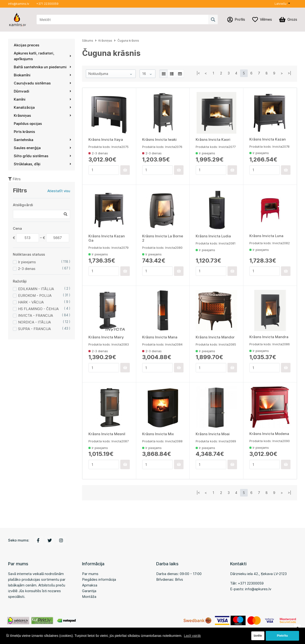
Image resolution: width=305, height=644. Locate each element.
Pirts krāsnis (24, 132)
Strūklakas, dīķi (43, 164)
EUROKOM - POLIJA (35, 295)
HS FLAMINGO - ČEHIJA (38, 309)
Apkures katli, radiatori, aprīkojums (43, 56)
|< (198, 73)
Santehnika (43, 140)
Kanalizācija (43, 107)
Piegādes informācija (99, 579)
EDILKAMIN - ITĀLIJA (36, 289)
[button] (282, 4)
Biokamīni (43, 75)
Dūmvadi (43, 91)
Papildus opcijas (28, 124)
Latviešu (281, 4)
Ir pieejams (27, 262)
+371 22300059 (47, 4)
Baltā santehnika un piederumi (43, 67)
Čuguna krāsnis (128, 41)
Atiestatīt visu (59, 191)
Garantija (89, 591)
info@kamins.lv (19, 4)
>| (290, 73)
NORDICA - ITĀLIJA (34, 322)
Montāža (89, 597)
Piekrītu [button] (282, 636)
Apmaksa (90, 585)
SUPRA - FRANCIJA (34, 329)
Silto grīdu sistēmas (43, 156)
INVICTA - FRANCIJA (36, 315)
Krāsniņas (43, 115)
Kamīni (43, 99)
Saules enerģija (43, 148)
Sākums (88, 41)
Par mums (90, 574)
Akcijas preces (27, 45)
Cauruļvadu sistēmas (43, 83)
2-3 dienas (27, 269)
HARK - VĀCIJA (31, 302)
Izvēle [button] (258, 636)
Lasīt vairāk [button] (192, 636)
